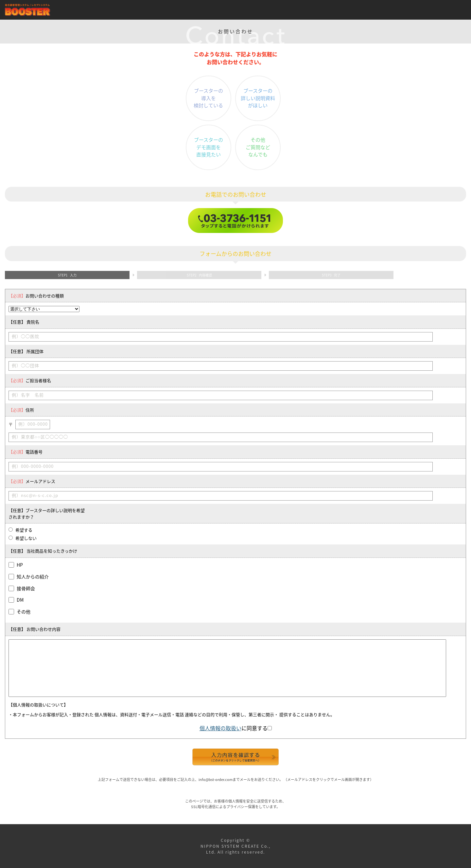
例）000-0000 (33, 424)
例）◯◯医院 (26, 336)
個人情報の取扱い (220, 728)
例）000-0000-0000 (33, 466)
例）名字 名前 (28, 395)
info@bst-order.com (216, 779)
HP (20, 565)
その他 (24, 611)
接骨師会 (26, 588)
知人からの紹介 (33, 576)
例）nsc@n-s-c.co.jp (35, 495)
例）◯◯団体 (26, 365)
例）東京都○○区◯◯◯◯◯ (40, 437)
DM (20, 600)
